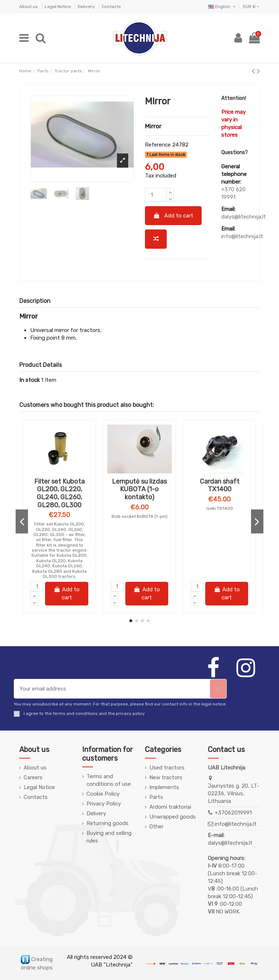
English (223, 7)
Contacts (111, 7)
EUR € (251, 7)
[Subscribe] (218, 689)
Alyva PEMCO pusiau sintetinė (59, 485)
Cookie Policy (103, 794)
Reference (158, 145)
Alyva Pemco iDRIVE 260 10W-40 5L (59, 511)
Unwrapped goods (173, 817)
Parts (156, 797)
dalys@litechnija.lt (244, 217)
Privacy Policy (104, 804)
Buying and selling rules (109, 837)
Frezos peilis (139, 481)
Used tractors (167, 768)
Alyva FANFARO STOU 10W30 (220, 485)
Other (156, 827)
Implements (164, 787)
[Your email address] (112, 689)
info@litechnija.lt (242, 236)
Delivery (87, 7)
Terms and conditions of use (109, 780)
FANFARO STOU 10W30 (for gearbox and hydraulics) (219, 511)
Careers (33, 777)
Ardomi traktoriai (170, 807)
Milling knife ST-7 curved (139, 500)
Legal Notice (58, 7)
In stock (29, 380)
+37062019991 (233, 813)
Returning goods (108, 823)
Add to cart (173, 216)
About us (29, 7)
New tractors (166, 777)
